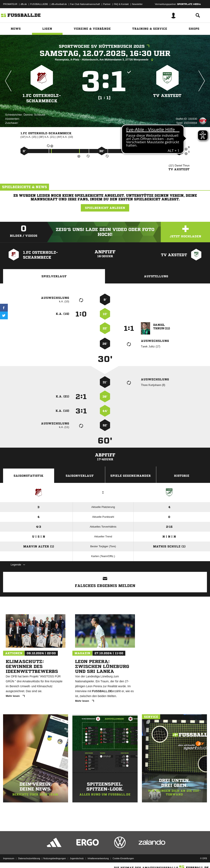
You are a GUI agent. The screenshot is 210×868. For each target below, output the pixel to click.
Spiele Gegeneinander (131, 476)
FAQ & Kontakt (121, 4)
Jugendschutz (77, 858)
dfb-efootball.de (59, 4)
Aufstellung (156, 276)
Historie (182, 476)
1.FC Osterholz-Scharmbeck (42, 98)
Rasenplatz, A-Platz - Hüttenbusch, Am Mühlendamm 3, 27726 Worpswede (105, 60)
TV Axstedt (167, 96)
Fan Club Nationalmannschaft (85, 4)
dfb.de (24, 4)
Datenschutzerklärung (29, 858)
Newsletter (137, 4)
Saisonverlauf (80, 476)
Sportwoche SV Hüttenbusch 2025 (105, 46)
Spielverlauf (54, 276)
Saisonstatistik (29, 476)
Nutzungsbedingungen (55, 858)
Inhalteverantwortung (98, 858)
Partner (107, 4)
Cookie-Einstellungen (123, 858)
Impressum (9, 858)
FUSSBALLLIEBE (39, 4)
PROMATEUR (10, 4)
